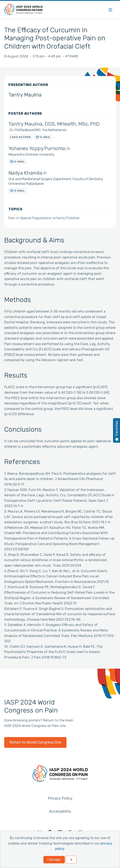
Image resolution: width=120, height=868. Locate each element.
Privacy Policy (60, 798)
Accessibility (60, 811)
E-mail (45, 137)
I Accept (54, 860)
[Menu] (110, 9)
